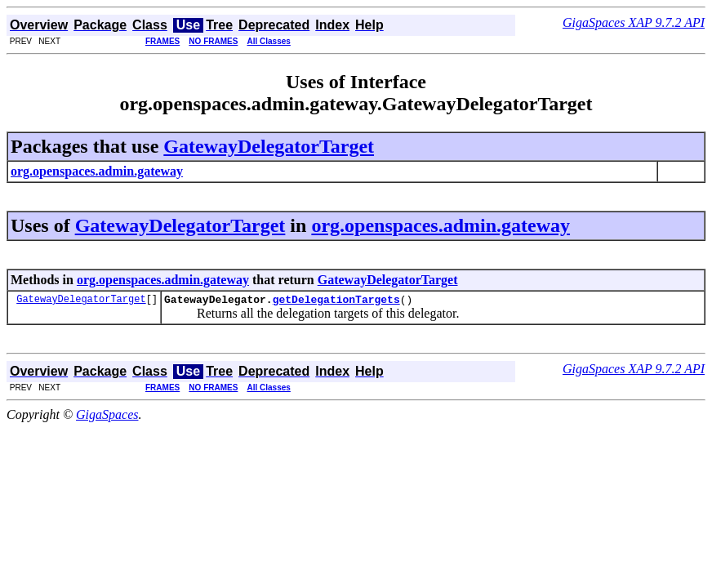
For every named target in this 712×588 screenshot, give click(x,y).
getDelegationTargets (336, 301)
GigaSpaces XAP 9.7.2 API (634, 22)
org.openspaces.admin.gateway (441, 225)
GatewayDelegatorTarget (269, 146)
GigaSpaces (107, 417)
